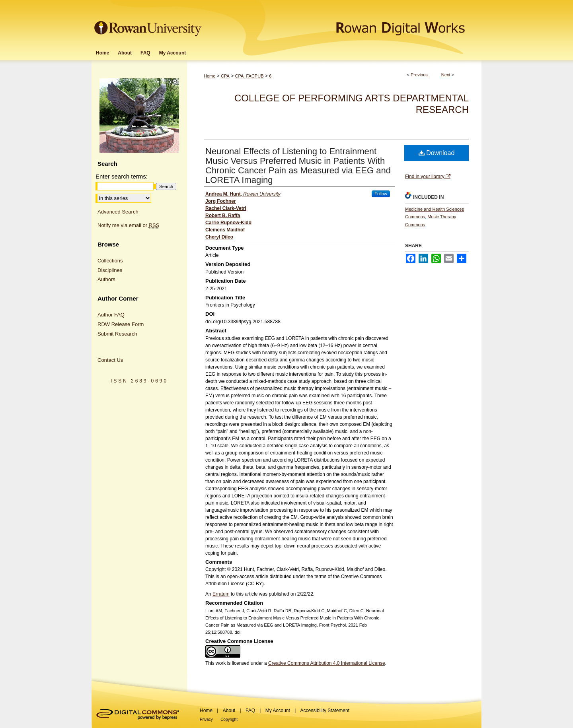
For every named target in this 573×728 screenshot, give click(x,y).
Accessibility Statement (325, 711)
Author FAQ (111, 315)
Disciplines (110, 270)
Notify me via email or (128, 225)
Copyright (229, 719)
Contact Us (110, 360)
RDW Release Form (121, 324)
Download (437, 153)
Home (210, 76)
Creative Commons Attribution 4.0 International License (327, 663)
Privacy (206, 719)
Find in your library (428, 177)
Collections (110, 261)
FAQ (250, 711)
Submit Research (117, 334)
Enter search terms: (122, 176)
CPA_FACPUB (249, 76)
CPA (225, 76)
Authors (106, 279)
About (229, 711)
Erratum (221, 594)
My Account (278, 711)
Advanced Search (118, 212)
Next (446, 75)
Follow (381, 194)
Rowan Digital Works (343, 22)
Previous (419, 75)
